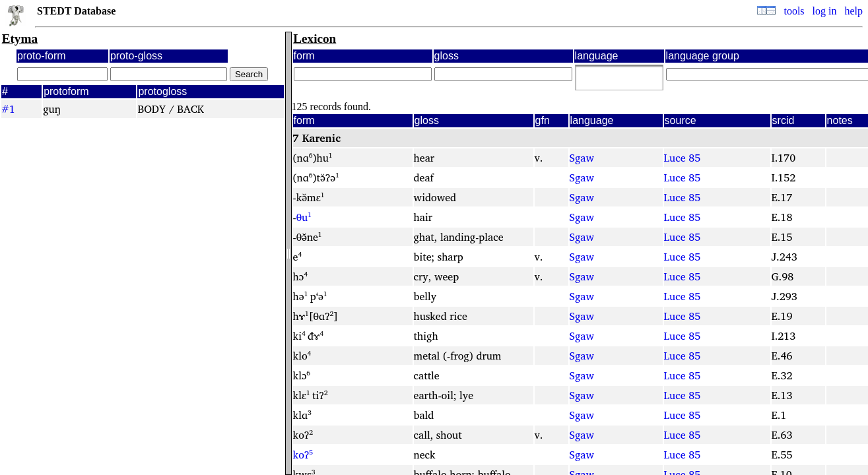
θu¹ (304, 217)
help (853, 11)
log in (825, 11)
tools (794, 11)
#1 (8, 109)
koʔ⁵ (303, 455)
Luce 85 (683, 158)
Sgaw (582, 158)
